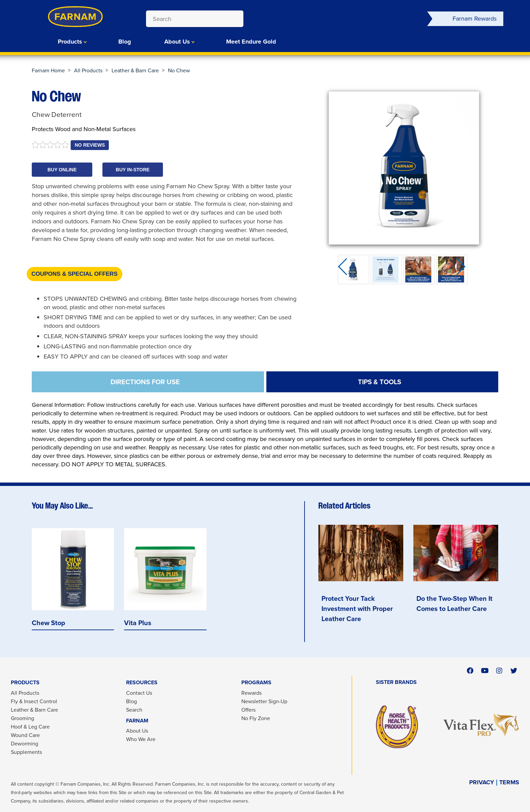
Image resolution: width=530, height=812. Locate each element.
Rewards (251, 693)
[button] (62, 170)
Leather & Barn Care (135, 70)
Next (463, 269)
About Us (177, 42)
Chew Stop (49, 623)
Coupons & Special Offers (75, 274)
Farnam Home (48, 70)
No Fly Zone (256, 718)
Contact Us (139, 693)
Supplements (26, 752)
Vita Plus (138, 623)
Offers (248, 710)
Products (70, 42)
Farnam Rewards (475, 19)
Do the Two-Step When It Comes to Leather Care (454, 604)
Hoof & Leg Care (30, 727)
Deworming (25, 744)
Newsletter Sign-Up (264, 701)
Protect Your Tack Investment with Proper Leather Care (357, 609)
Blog (125, 42)
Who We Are (141, 739)
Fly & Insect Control (34, 701)
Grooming (22, 718)
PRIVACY (482, 782)
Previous (345, 269)
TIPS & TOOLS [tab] (380, 382)
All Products (88, 70)
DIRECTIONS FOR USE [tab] (145, 382)
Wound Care (25, 735)
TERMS (509, 782)
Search (134, 710)
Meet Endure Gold (251, 42)
